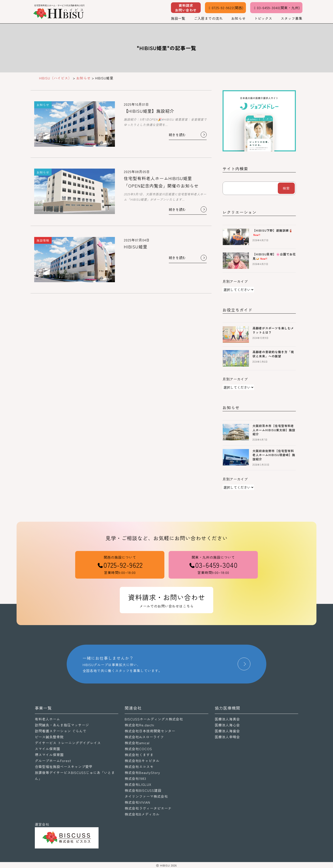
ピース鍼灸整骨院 (49, 737)
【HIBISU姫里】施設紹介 (149, 111)
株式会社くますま (139, 755)
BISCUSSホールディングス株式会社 (154, 719)
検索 (286, 188)
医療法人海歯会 (227, 731)
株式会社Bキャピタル (142, 761)
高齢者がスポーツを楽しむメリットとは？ (273, 330)
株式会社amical (137, 743)
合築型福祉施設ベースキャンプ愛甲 (64, 767)
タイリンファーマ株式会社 (146, 796)
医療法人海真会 (227, 719)
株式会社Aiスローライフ (144, 737)
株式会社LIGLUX (138, 784)
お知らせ (238, 18)
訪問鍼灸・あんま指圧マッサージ (62, 725)
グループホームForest (53, 761)
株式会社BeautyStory (142, 772)
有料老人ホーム (47, 719)
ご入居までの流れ (208, 18)
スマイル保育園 (47, 749)
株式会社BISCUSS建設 (143, 790)
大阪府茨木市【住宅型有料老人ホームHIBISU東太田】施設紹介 (274, 430)
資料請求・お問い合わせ (166, 601)
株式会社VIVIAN (137, 802)
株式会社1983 (135, 778)
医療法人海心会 (227, 725)
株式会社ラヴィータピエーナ (148, 808)
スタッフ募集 (292, 18)
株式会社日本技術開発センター (150, 731)
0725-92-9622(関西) (225, 8)
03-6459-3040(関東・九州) (276, 8)
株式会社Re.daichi (139, 725)
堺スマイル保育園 (49, 755)
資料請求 (186, 8)
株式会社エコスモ (139, 767)
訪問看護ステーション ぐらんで (61, 731)
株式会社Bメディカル (142, 814)
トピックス (263, 18)
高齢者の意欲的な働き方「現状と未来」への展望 (273, 354)
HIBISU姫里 (136, 247)
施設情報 (43, 240)
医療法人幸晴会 (227, 737)
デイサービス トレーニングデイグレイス (68, 743)
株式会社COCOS (138, 749)
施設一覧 (178, 18)
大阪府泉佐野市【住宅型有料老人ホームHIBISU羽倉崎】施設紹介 (274, 455)
